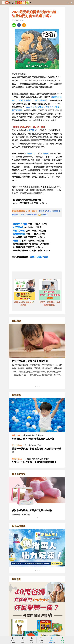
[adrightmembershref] (37, 492)
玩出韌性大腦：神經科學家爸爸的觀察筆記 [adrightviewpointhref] (33, 439)
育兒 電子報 (12, 640)
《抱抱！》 (31, 153)
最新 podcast (52, 640)
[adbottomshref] (24, 290)
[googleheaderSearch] (68, 3)
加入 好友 (62, 640)
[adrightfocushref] (37, 358)
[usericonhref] (71, 3)
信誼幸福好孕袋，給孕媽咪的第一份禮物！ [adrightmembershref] (33, 510)
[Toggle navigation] (3, 3)
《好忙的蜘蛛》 (25, 100)
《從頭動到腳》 (41, 100)
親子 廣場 (41, 640)
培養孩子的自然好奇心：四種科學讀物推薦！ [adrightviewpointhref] (34, 462)
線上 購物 (22, 640)
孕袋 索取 (32, 640)
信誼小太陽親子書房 (39, 257)
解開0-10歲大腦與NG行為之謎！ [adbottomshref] (24, 304)
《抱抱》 (46, 153)
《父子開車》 (32, 130)
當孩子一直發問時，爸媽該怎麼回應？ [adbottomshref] (50, 304)
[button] (31, 2)
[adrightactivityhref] (37, 620)
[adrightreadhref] (37, 548)
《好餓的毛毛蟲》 (20, 224)
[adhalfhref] (37, 213)
